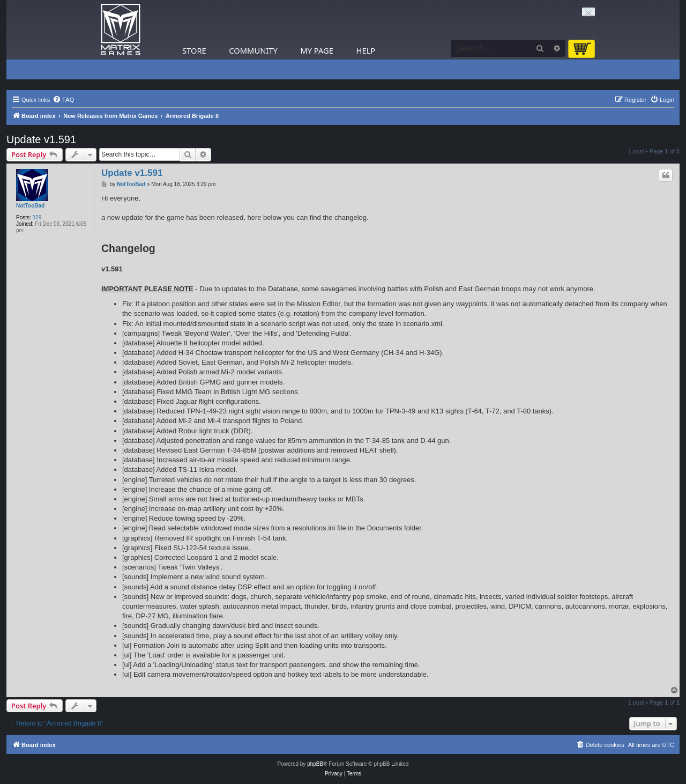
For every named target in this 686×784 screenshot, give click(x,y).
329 (37, 217)
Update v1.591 (41, 139)
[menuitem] (63, 100)
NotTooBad (30, 206)
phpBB (315, 764)
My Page (317, 50)
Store (194, 50)
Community (253, 50)
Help (366, 50)
